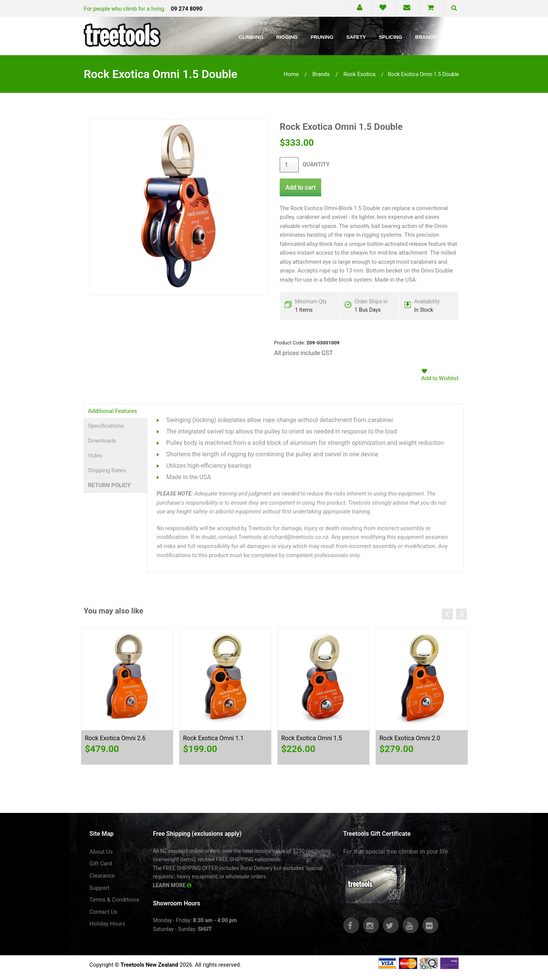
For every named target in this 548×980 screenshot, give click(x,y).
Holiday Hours (107, 924)
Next (461, 614)
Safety (356, 37)
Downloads (102, 441)
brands (321, 74)
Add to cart (300, 187)
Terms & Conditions (114, 900)
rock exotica (359, 74)
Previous (447, 614)
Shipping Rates (107, 470)
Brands (426, 37)
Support (100, 888)
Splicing (390, 37)
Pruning (322, 37)
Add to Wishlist (440, 378)
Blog (456, 37)
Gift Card (101, 864)
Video (95, 456)
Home (292, 74)
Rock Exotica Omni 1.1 (213, 738)
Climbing (251, 37)
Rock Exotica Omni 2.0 (410, 738)
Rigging (287, 37)
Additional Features (112, 411)
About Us (101, 852)
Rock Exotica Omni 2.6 (115, 738)
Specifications (106, 426)
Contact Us (104, 912)
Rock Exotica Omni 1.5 (312, 738)
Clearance (102, 876)
